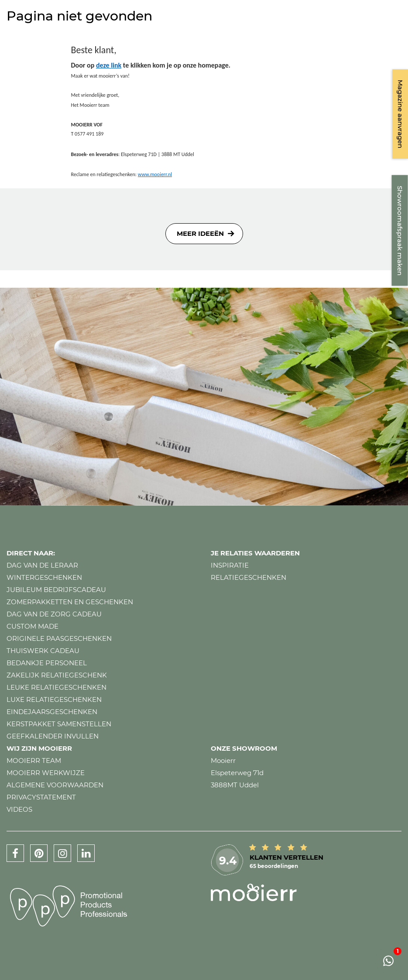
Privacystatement (41, 797)
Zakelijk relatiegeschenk (57, 675)
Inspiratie (230, 565)
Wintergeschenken (44, 577)
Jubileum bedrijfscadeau (56, 590)
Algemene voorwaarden (55, 785)
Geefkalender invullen (53, 736)
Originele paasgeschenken (59, 638)
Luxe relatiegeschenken (54, 699)
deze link (109, 65)
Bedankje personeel (47, 663)
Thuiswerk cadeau (43, 651)
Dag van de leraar (42, 565)
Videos (19, 809)
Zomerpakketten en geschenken (70, 602)
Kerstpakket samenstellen (59, 724)
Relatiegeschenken (249, 577)
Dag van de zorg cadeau (54, 614)
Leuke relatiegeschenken (57, 687)
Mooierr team (34, 761)
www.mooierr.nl (155, 174)
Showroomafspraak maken (400, 231)
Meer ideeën (200, 233)
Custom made (33, 626)
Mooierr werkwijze (46, 773)
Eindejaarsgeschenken (52, 712)
